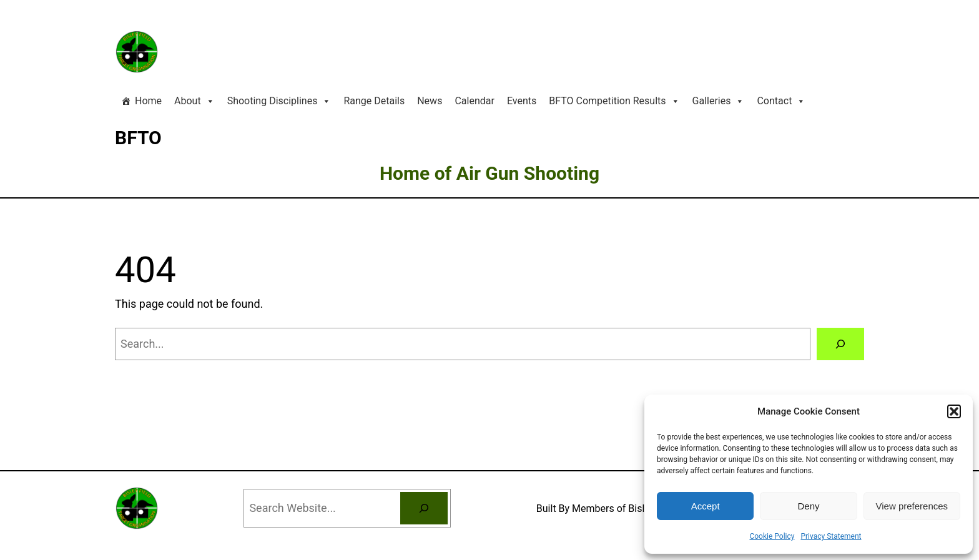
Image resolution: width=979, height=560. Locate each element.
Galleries (719, 101)
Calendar (474, 101)
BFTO (138, 138)
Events (522, 101)
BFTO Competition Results (614, 101)
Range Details (374, 101)
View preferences (912, 506)
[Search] (840, 344)
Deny (808, 506)
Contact (781, 101)
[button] (954, 411)
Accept (706, 506)
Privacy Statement (831, 536)
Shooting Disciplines (279, 101)
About (194, 101)
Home (148, 101)
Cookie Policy (772, 536)
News (430, 101)
